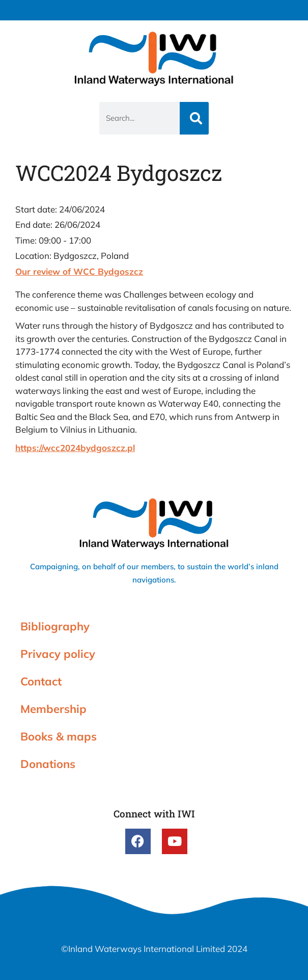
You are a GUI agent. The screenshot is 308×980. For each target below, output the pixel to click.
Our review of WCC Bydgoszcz (79, 271)
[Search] (194, 118)
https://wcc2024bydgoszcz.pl (75, 448)
